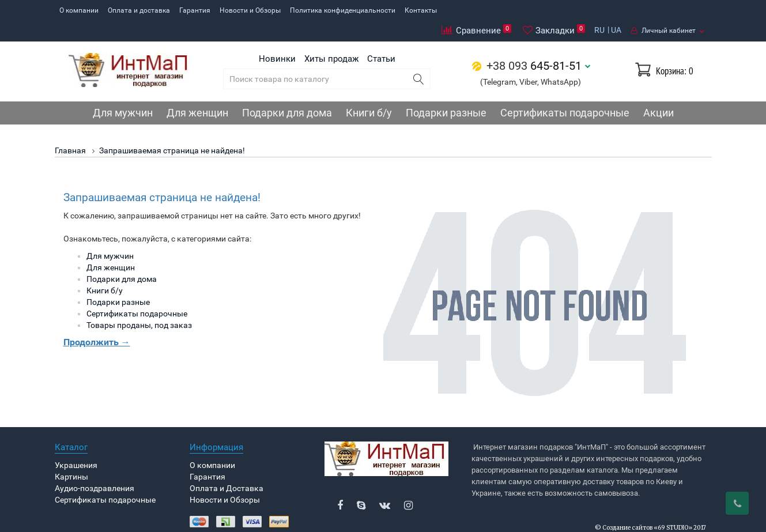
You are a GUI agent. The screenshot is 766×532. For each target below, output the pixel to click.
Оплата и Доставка (227, 467)
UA (616, 10)
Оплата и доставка (139, 10)
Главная (70, 129)
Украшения (76, 444)
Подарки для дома (287, 91)
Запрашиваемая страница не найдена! (172, 129)
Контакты (421, 10)
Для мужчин (123, 91)
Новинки (277, 37)
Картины (71, 456)
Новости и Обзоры (250, 10)
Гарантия (195, 10)
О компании (79, 10)
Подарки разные (446, 91)
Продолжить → (97, 321)
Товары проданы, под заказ (139, 304)
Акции (659, 91)
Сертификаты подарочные (565, 91)
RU (599, 10)
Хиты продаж (331, 37)
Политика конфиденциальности (343, 10)
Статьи (381, 37)
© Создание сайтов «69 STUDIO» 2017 (650, 507)
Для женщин (197, 91)
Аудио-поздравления (95, 467)
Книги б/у (369, 91)
